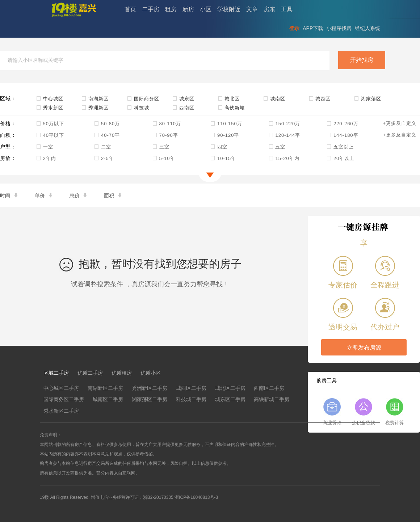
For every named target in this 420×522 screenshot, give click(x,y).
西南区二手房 (269, 388)
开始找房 (362, 60)
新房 (188, 9)
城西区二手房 (191, 388)
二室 (103, 147)
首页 (130, 9)
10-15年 (223, 158)
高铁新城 (232, 108)
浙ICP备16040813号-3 (196, 497)
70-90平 (165, 135)
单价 (44, 195)
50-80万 (107, 124)
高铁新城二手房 (272, 399)
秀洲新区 (95, 108)
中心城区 (50, 99)
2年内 (46, 158)
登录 (294, 28)
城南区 (274, 99)
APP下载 (313, 28)
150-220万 (284, 124)
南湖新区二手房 (105, 388)
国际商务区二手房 (64, 399)
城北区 (229, 99)
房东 (269, 9)
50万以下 (50, 124)
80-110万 (167, 124)
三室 (161, 147)
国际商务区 (143, 99)
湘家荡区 (368, 99)
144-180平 (342, 135)
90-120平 (225, 135)
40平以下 (50, 135)
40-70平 (107, 135)
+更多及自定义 (400, 123)
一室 (45, 147)
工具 (287, 9)
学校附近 (229, 9)
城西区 (320, 99)
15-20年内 (284, 158)
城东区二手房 (230, 399)
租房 (171, 9)
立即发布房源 (364, 348)
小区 (206, 9)
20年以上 (341, 158)
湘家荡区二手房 (150, 399)
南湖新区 (95, 99)
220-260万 (342, 124)
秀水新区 (50, 108)
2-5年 (104, 158)
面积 (113, 195)
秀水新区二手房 (61, 411)
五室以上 (340, 147)
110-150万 (226, 124)
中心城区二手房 (61, 388)
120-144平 (284, 135)
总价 (79, 195)
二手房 (151, 9)
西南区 (183, 108)
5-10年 (164, 158)
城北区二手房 (230, 388)
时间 (9, 195)
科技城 (138, 108)
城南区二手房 (108, 399)
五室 (277, 147)
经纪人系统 (367, 28)
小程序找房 (339, 28)
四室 (219, 147)
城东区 (183, 99)
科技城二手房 (191, 399)
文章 (252, 9)
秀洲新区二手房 (150, 388)
